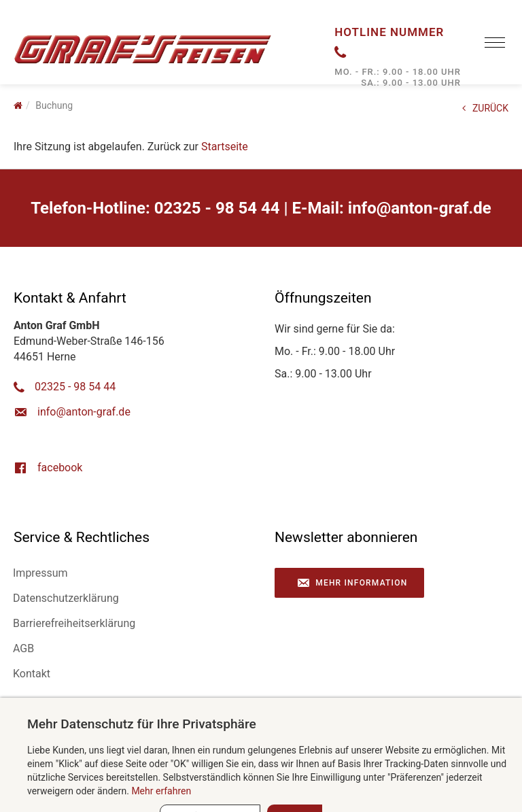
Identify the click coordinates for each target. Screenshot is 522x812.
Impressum (40, 573)
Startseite (225, 147)
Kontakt (32, 674)
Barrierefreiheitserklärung (74, 623)
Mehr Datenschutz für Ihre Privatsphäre (142, 724)
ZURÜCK (485, 108)
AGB (23, 648)
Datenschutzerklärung (66, 598)
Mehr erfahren (161, 791)
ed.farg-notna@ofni (420, 208)
